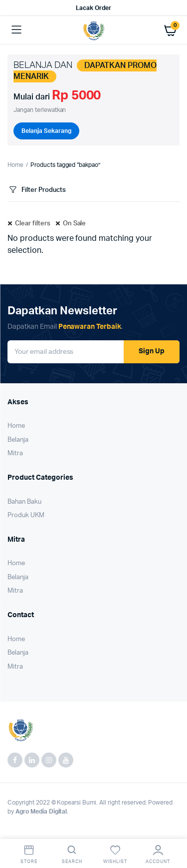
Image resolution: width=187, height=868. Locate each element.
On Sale (75, 224)
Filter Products (37, 190)
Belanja (18, 440)
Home (15, 165)
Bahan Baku (24, 502)
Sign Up (152, 351)
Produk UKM (26, 515)
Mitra (15, 453)
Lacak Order (93, 8)
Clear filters (33, 224)
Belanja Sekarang (46, 131)
